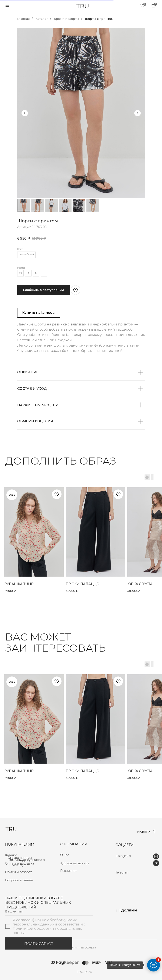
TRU (83, 6)
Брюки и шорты (66, 19)
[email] (49, 911)
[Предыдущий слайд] (25, 113)
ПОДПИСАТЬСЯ (39, 944)
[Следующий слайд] (138, 113)
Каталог (42, 19)
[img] (154, 5)
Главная (24, 19)
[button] (79, 871)
